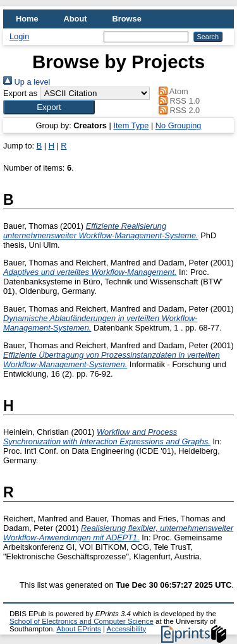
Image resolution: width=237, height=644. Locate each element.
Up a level (27, 82)
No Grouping (179, 125)
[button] (49, 107)
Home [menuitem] (27, 19)
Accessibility (126, 629)
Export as (20, 93)
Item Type (131, 125)
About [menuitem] (76, 19)
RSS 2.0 (178, 110)
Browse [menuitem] (127, 19)
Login (19, 36)
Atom (172, 91)
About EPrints (78, 629)
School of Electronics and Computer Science (82, 621)
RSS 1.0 (178, 101)
